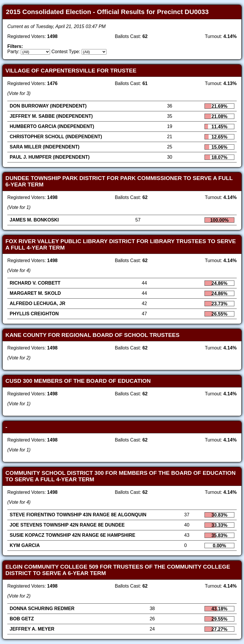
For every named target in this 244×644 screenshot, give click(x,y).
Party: (13, 52)
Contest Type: (66, 52)
